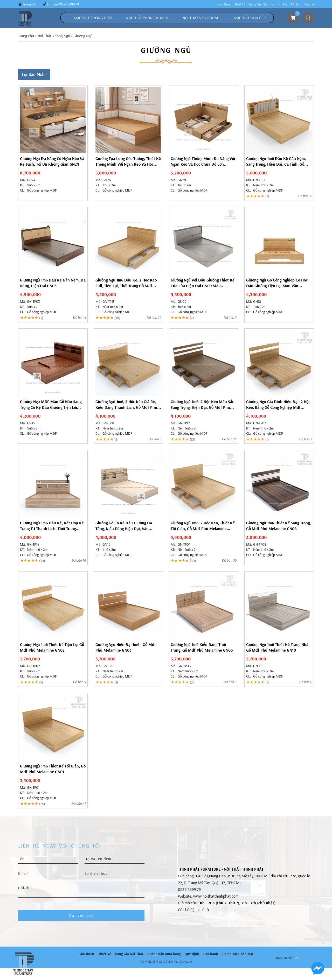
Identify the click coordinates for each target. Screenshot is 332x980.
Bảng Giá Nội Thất (262, 4)
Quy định (192, 954)
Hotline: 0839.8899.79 (63, 4)
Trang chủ (30, 4)
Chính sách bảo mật (238, 954)
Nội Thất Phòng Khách (147, 18)
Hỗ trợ (296, 4)
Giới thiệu (224, 4)
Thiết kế (240, 4)
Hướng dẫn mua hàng (164, 954)
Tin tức (283, 4)
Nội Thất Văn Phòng (201, 18)
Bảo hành (211, 954)
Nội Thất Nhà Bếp (250, 18)
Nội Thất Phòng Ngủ (93, 18)
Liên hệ (309, 4)
